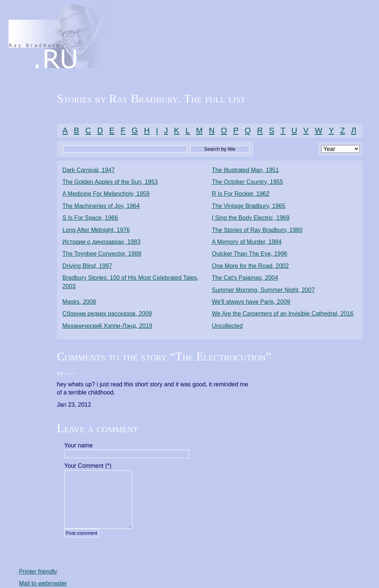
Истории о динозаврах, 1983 (102, 242)
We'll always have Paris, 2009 (251, 302)
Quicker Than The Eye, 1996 (249, 254)
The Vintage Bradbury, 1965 (249, 206)
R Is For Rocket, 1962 (241, 194)
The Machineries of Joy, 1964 (101, 206)
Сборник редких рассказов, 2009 (107, 314)
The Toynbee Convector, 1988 (102, 254)
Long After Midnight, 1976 (96, 230)
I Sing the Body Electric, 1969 (251, 218)
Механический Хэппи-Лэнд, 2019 (108, 326)
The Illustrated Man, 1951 (245, 170)
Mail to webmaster (43, 583)
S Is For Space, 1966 (90, 218)
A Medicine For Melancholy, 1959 (106, 194)
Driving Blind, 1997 (87, 266)
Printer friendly (38, 572)
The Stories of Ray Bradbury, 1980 (257, 230)
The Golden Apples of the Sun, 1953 (110, 182)
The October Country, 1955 (247, 182)
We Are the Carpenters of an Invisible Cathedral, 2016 (283, 314)
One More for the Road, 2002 (250, 266)
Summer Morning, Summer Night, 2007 (263, 290)
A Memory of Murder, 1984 (247, 242)
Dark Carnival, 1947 (89, 170)
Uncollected (227, 326)
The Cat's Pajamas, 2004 (245, 278)
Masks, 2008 (79, 302)
